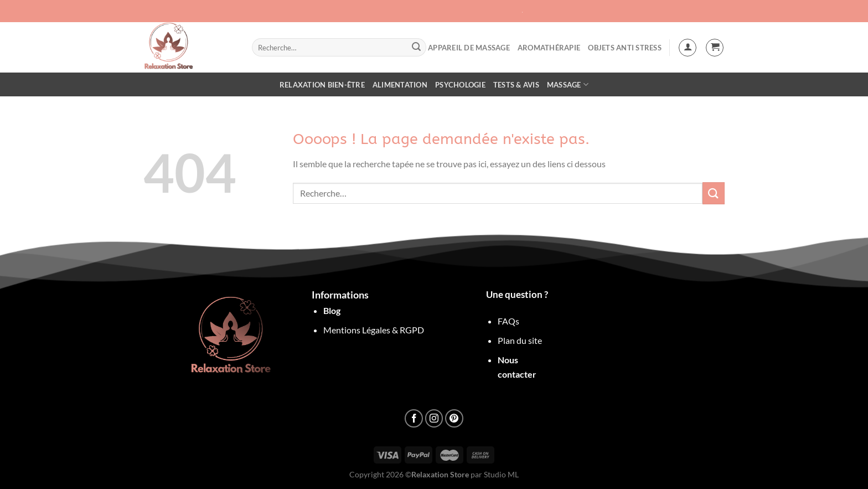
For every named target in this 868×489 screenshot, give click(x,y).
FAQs (508, 321)
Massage (568, 84)
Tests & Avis (516, 85)
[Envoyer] (416, 48)
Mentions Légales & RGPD (374, 330)
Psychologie (460, 85)
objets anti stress (625, 48)
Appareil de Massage (469, 48)
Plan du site (520, 340)
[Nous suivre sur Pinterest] (454, 418)
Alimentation (400, 85)
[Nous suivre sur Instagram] (434, 418)
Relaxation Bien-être (322, 85)
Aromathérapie (549, 48)
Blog (332, 310)
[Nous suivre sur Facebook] (414, 418)
